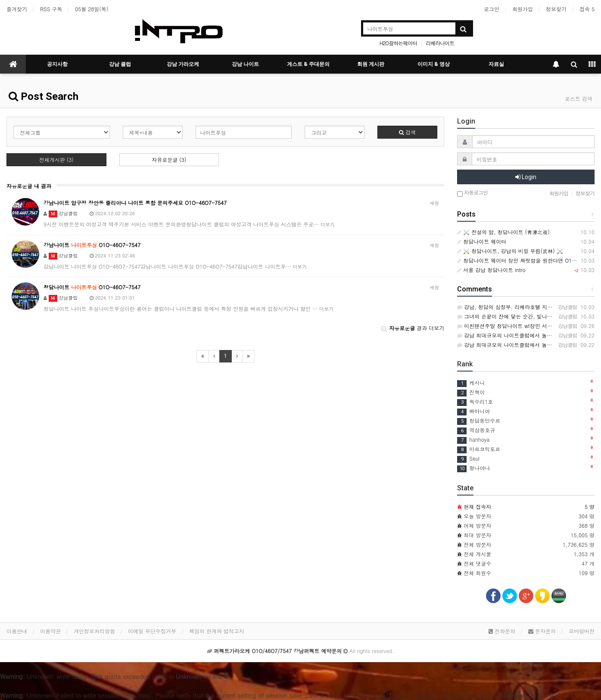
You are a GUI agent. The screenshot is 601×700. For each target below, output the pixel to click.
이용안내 (17, 631)
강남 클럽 (120, 64)
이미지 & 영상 (434, 64)
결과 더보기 (413, 328)
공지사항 (57, 64)
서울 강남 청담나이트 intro (491, 270)
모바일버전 (582, 631)
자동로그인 (472, 193)
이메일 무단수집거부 (152, 631)
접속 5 (587, 9)
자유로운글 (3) (169, 160)
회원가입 (523, 9)
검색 (407, 132)
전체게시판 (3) (56, 160)
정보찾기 (556, 9)
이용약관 (50, 631)
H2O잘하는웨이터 (399, 43)
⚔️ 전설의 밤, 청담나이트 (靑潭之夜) (503, 232)
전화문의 (502, 631)
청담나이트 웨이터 (482, 241)
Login (526, 177)
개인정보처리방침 (94, 631)
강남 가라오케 (183, 64)
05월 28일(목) (92, 9)
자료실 (496, 64)
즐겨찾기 (17, 9)
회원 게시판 (371, 64)
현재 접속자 (477, 506)
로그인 (492, 9)
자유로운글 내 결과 (29, 186)
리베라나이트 (440, 43)
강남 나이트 (245, 64)
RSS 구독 (51, 9)
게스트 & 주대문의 (308, 64)
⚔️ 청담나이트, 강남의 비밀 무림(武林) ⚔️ (510, 251)
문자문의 (542, 631)
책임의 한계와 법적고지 (217, 631)
